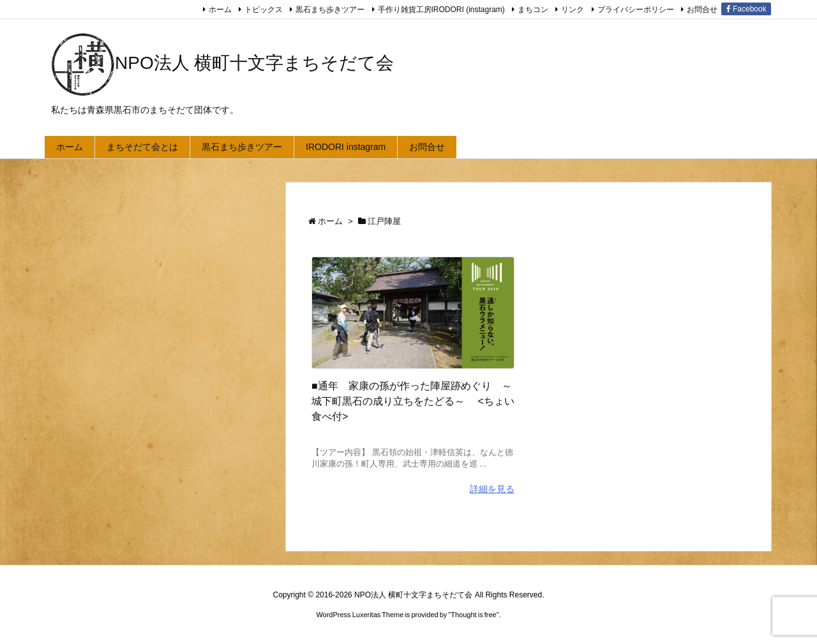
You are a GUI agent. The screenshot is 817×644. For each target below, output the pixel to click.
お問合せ (702, 10)
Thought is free (473, 615)
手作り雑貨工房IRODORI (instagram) (441, 10)
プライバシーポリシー (636, 10)
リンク (573, 10)
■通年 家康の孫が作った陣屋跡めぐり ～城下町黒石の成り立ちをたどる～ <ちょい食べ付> (413, 401)
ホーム (220, 10)
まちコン (533, 10)
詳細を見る (492, 489)
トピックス (264, 10)
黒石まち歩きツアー (330, 10)
